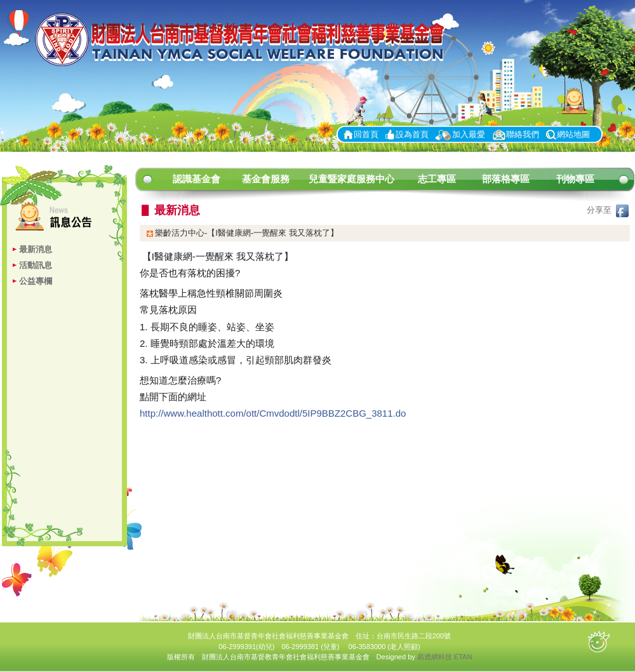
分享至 (608, 210)
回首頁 (366, 134)
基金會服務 (266, 179)
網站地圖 (573, 134)
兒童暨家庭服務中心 (351, 179)
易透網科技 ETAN (445, 657)
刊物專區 (575, 179)
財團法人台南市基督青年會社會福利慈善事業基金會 (244, 40)
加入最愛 (469, 134)
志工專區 (437, 179)
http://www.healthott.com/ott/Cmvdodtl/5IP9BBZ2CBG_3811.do (273, 413)
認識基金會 (197, 179)
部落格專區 (506, 179)
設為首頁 (412, 134)
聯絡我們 (523, 134)
